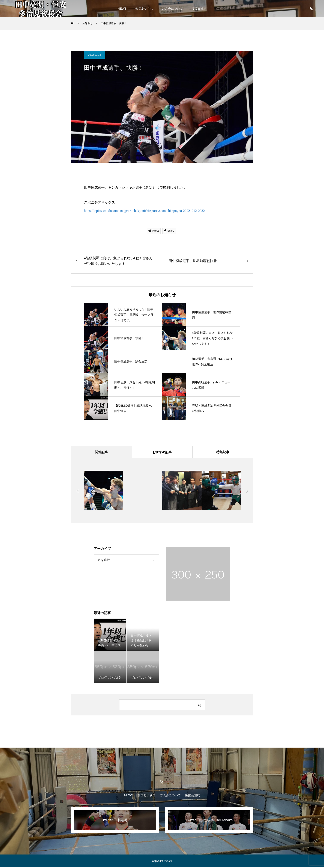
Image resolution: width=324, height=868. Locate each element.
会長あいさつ (144, 9)
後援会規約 (199, 9)
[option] (103, 491)
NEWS (122, 9)
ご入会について (172, 9)
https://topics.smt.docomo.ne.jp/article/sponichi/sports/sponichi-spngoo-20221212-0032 (145, 211)
